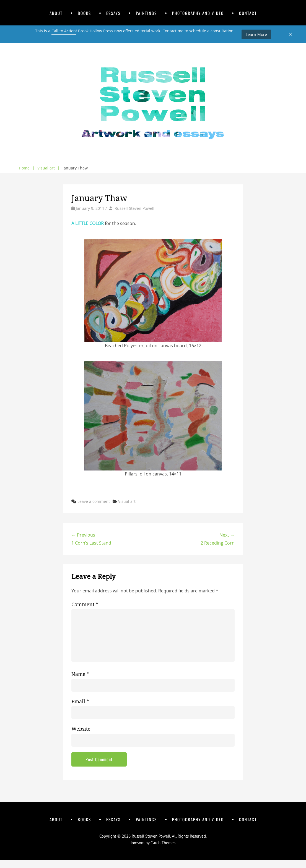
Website (81, 729)
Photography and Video (198, 13)
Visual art (49, 168)
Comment (85, 604)
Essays (113, 13)
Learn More (256, 34)
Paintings (146, 13)
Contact (248, 13)
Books (84, 13)
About (56, 13)
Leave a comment (94, 501)
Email (80, 701)
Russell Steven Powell (134, 208)
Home (27, 168)
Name (80, 674)
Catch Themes (163, 843)
